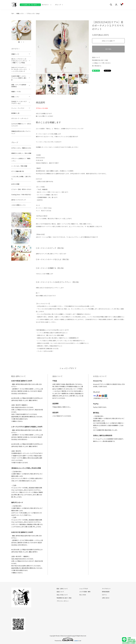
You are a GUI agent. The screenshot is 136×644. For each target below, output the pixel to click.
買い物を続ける (97, 66)
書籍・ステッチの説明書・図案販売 (19, 86)
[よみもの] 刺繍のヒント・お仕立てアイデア (21, 125)
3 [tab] (24, 42)
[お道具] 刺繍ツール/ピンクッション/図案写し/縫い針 (19, 78)
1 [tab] (19, 42)
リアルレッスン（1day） (33, 13)
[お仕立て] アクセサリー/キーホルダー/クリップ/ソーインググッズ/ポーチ (19, 69)
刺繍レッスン (20, 13)
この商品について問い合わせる (101, 63)
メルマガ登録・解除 (85, 592)
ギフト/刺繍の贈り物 (18, 171)
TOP (13, 13)
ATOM (84, 595)
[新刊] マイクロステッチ (19, 200)
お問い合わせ (106, 598)
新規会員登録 (106, 592)
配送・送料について (62, 589)
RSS (80, 595)
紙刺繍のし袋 (15, 113)
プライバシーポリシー (63, 601)
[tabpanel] (21, 30)
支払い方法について (62, 595)
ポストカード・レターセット (20, 118)
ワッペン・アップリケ (18, 108)
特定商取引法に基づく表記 (100, 60)
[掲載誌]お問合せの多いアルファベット (21, 132)
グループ (58, 5)
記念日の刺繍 (15, 184)
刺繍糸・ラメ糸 (16, 92)
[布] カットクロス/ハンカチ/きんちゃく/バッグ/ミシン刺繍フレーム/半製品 (19, 61)
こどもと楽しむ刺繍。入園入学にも (21, 178)
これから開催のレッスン (19, 205)
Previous (39, 47)
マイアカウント (106, 589)
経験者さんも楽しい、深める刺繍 (21, 153)
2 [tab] (21, 42)
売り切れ (108, 49)
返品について (96, 57)
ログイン (104, 595)
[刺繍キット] (15, 54)
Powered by (68, 639)
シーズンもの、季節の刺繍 (19, 166)
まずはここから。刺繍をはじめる (21, 148)
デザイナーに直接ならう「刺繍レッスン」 (21, 160)
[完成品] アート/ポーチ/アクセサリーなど (19, 102)
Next (86, 47)
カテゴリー (45, 5)
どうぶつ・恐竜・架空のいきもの (21, 189)
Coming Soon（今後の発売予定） (21, 195)
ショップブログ (84, 589)
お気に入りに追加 (108, 41)
